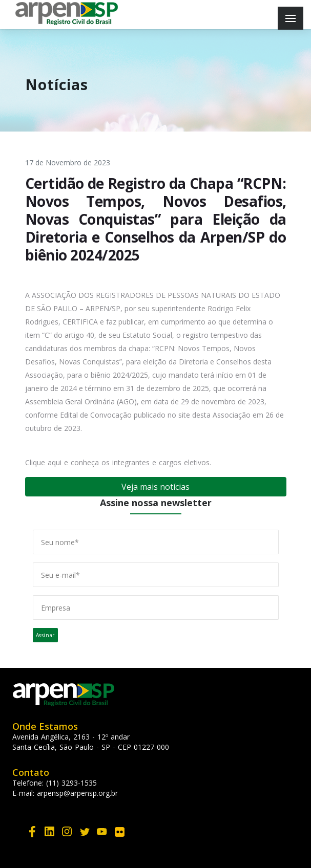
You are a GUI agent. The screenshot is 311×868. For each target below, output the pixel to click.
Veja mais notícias (155, 487)
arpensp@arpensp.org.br (77, 793)
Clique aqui (43, 462)
